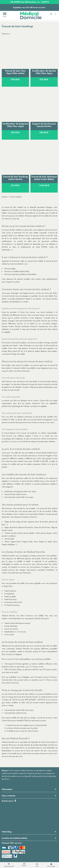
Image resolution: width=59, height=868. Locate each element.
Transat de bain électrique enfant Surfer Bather (44, 178)
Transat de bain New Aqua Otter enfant (15, 72)
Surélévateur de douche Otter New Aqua (44, 72)
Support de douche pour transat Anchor (44, 125)
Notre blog (7, 832)
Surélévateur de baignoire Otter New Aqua (15, 125)
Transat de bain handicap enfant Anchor (15, 178)
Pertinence (7, 34)
